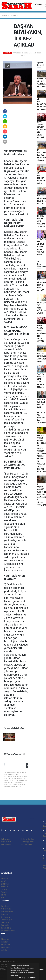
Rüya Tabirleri (6, 947)
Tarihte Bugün (7, 920)
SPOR (3, 895)
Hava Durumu (6, 906)
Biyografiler (6, 945)
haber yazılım (5, 974)
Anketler (4, 942)
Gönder (27, 765)
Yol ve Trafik (6, 909)
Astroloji (4, 950)
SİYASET (5, 887)
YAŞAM (4, 892)
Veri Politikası (6, 845)
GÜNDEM (38, 5)
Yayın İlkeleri (6, 842)
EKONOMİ (5, 884)
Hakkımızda (6, 839)
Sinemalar (5, 922)
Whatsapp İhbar (27, 842)
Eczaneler (5, 914)
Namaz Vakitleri (7, 912)
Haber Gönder (27, 845)
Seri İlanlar (5, 925)
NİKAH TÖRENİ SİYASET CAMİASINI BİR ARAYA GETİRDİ (42, 130)
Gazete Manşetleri (8, 931)
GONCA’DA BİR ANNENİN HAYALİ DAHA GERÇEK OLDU (42, 247)
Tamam (32, 978)
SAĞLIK (4, 889)
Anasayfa (6, 15)
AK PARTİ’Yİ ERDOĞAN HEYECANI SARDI (41, 178)
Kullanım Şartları (28, 839)
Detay (22, 978)
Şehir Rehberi (6, 928)
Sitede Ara (5, 939)
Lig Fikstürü (5, 917)
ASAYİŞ (4, 881)
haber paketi (5, 972)
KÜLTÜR (4, 898)
